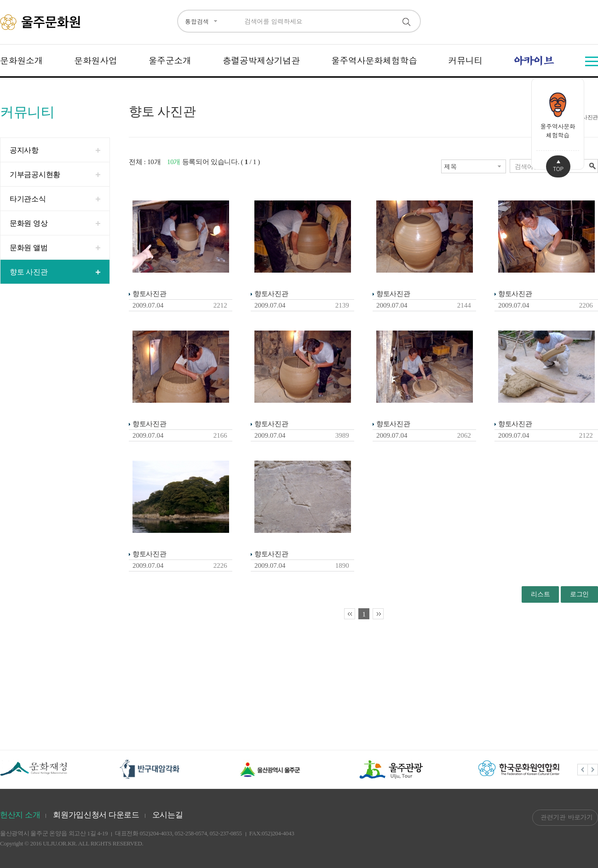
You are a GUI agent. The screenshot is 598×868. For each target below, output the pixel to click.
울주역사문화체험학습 (374, 60)
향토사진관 (149, 294)
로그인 (579, 594)
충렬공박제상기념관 (261, 60)
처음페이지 (350, 614)
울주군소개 (170, 60)
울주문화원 (42, 22)
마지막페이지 (378, 614)
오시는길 (168, 815)
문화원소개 (22, 60)
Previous (583, 769)
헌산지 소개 (20, 815)
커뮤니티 (465, 60)
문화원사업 (96, 60)
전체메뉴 (592, 61)
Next (593, 769)
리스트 (540, 594)
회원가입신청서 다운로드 (96, 815)
